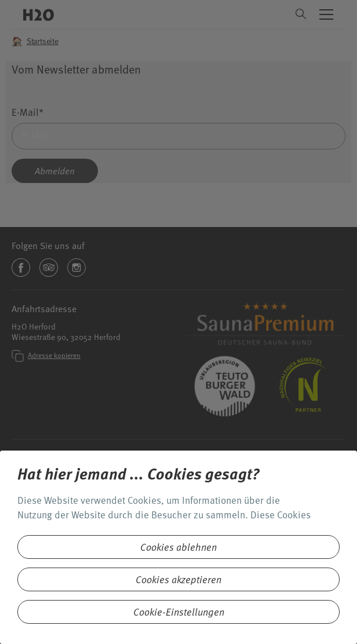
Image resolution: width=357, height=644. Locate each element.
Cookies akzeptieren (178, 579)
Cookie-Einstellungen (179, 612)
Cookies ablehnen (178, 547)
